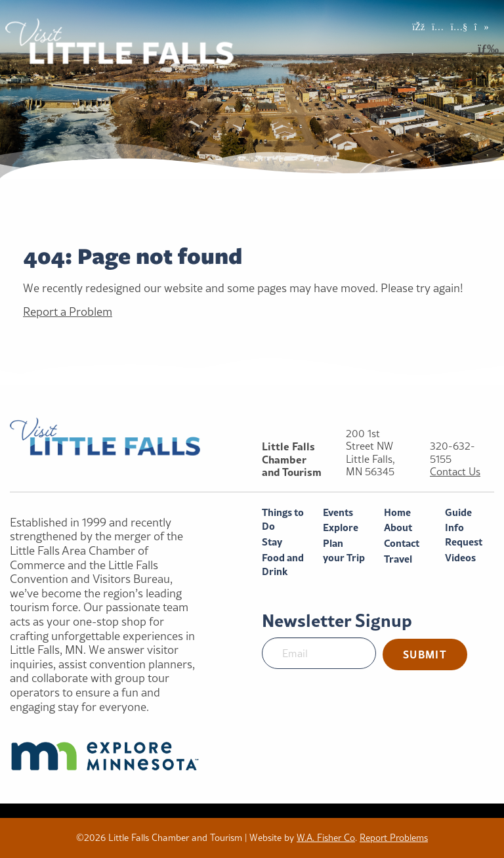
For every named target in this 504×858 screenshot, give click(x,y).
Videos (460, 558)
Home (397, 512)
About (398, 527)
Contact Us (455, 472)
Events (338, 512)
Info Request (464, 535)
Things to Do (283, 520)
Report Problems (394, 838)
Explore (341, 527)
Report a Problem (68, 311)
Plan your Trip (344, 550)
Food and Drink (283, 565)
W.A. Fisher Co (326, 838)
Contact (402, 543)
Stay (272, 542)
